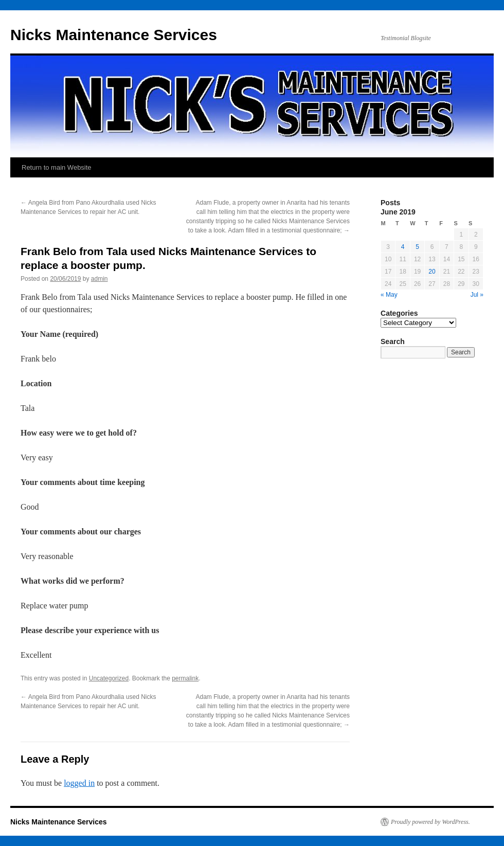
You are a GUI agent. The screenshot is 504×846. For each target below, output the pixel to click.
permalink (185, 678)
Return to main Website (57, 167)
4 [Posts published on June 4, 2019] (403, 247)
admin (100, 279)
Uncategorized (109, 678)
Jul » (477, 295)
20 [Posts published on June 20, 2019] (432, 272)
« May (389, 295)
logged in (79, 783)
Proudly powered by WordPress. (430, 822)
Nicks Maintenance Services (114, 35)
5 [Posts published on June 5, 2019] (417, 247)
